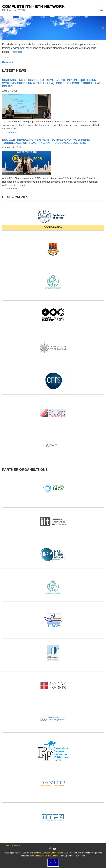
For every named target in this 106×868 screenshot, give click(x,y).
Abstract (16, 52)
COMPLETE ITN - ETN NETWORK (33, 6)
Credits (8, 845)
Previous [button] (3, 28)
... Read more (9, 132)
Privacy (17, 845)
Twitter (6, 57)
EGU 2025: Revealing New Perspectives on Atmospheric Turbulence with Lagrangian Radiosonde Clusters (46, 141)
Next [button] (103, 28)
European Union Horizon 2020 (55, 853)
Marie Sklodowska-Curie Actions (44, 856)
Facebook (8, 62)
